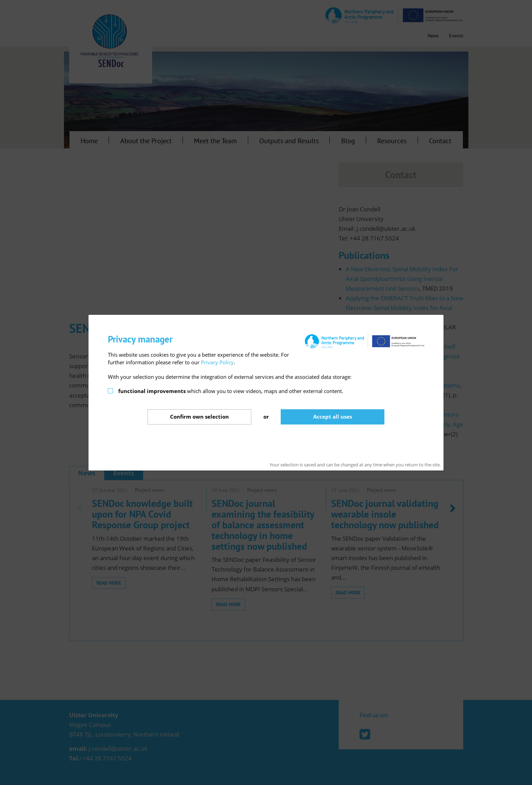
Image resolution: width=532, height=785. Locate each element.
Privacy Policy (217, 362)
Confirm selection (199, 417)
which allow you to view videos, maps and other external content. (231, 391)
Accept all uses (333, 417)
